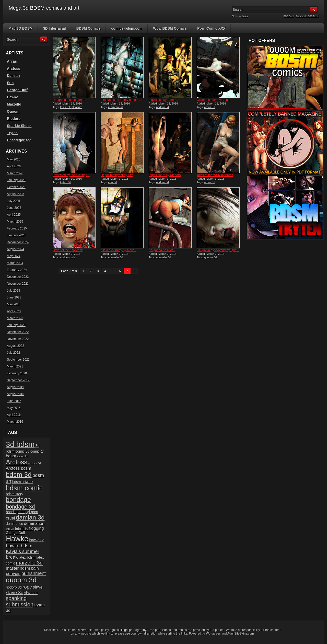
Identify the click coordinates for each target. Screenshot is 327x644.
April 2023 (14, 311)
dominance (14, 524)
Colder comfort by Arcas (213, 100)
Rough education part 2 (69, 100)
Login (245, 16)
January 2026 (16, 180)
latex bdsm (27, 557)
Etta (10, 83)
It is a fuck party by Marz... (119, 250)
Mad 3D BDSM (21, 28)
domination (34, 523)
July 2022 (13, 353)
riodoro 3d (162, 107)
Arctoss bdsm (19, 468)
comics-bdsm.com (127, 28)
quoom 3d (210, 257)
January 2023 (16, 325)
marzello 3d (115, 107)
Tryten (12, 133)
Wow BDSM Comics (170, 28)
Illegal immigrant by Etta (117, 175)
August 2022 (15, 346)
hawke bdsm (19, 546)
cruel (10, 518)
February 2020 (17, 373)
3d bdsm (20, 444)
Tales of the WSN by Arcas (215, 175)
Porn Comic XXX (211, 28)
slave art (31, 593)
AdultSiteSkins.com (241, 634)
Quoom (13, 111)
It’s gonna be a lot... (162, 250)
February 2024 (17, 270)
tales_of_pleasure (71, 107)
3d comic (33, 451)
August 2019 (15, 387)
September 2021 (18, 360)
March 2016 (15, 422)
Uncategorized (19, 140)
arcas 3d (209, 107)
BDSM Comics (89, 28)
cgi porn (32, 512)
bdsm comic (24, 488)
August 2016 (15, 394)
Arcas (12, 61)
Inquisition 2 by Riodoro (165, 175)
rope (27, 587)
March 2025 (15, 222)
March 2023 (15, 318)
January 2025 (16, 235)
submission (20, 605)
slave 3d (15, 593)
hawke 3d (37, 540)
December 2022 (18, 332)
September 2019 (18, 380)
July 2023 (13, 291)
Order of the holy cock (68, 250)
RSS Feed (289, 16)
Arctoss (14, 68)
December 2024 (18, 242)
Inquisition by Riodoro (163, 100)
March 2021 (15, 366)
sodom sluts (68, 257)
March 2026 (15, 173)
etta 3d (112, 182)
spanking (16, 598)
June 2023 (14, 297)
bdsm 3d (19, 475)
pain (35, 568)
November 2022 (18, 339)
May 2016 (14, 408)
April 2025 (14, 215)
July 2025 (13, 201)
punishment (34, 573)
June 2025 (14, 208)
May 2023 (14, 304)
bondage (18, 500)
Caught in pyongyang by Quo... (218, 250)
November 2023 (18, 284)
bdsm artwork (23, 482)
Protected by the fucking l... (71, 175)
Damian (13, 76)
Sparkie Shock (19, 126)
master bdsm (18, 568)
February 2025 (17, 228)
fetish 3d (22, 529)
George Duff (17, 90)
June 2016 (14, 401)
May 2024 (14, 256)
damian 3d (30, 517)
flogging (36, 528)
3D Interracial (55, 28)
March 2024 (15, 263)
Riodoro (14, 119)
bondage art (15, 512)
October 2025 (16, 187)
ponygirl (13, 573)
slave (38, 587)
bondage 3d (20, 507)
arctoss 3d (34, 463)
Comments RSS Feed (307, 16)
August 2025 (15, 194)
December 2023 (18, 277)
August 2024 (15, 249)
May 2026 (14, 159)
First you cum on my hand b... (121, 100)
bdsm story (14, 494)
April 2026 (14, 166)
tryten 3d (66, 182)
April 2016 (14, 415)
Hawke (13, 97)
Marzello (14, 104)
